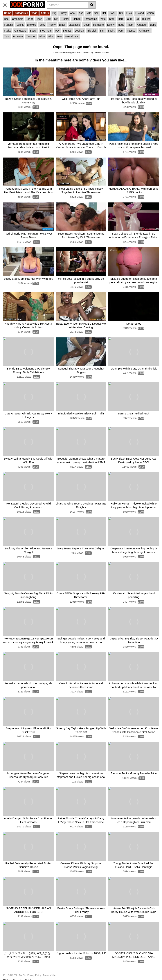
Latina (20, 25)
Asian (151, 13)
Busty (33, 31)
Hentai (65, 19)
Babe (153, 25)
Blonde (77, 19)
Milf (89, 13)
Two (59, 36)
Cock (112, 13)
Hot (104, 13)
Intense (131, 31)
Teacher (31, 36)
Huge (121, 25)
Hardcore (98, 25)
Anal (73, 13)
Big (54, 13)
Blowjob (31, 25)
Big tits (146, 19)
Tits (121, 13)
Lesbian (79, 31)
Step (112, 19)
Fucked (140, 13)
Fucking (9, 25)
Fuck (129, 13)
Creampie (18, 19)
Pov (57, 31)
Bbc (6, 19)
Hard (121, 19)
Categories (21, 13)
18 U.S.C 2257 (10, 968)
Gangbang (20, 31)
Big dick (92, 31)
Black (62, 25)
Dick (48, 19)
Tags (34, 13)
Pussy (63, 13)
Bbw (51, 36)
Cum (130, 19)
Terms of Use (49, 968)
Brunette (18, 36)
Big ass (67, 31)
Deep (87, 25)
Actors (45, 13)
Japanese (74, 25)
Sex (96, 13)
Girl (56, 19)
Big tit (30, 19)
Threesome (90, 19)
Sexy (42, 25)
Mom (130, 25)
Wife (103, 19)
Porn (121, 31)
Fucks (7, 31)
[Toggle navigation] (6, 4)
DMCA (22, 968)
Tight (7, 36)
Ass (81, 13)
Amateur (142, 25)
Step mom (46, 31)
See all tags (72, 36)
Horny (52, 25)
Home (8, 13)
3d (137, 19)
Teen (39, 19)
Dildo (42, 36)
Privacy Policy (34, 968)
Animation (145, 31)
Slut (102, 31)
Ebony (111, 25)
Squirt (111, 31)
